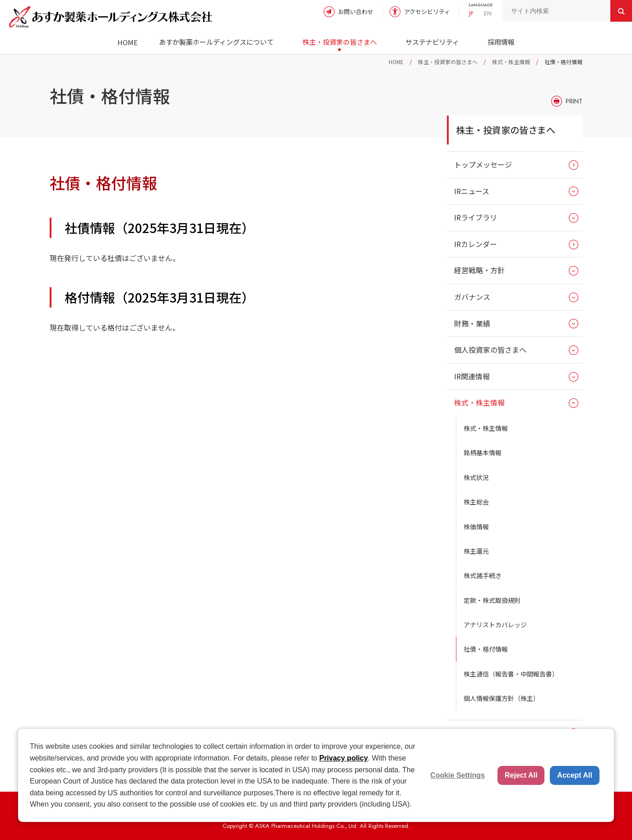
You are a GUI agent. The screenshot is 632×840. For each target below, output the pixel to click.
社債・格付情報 (486, 649)
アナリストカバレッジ (495, 625)
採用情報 (501, 42)
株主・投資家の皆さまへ (340, 42)
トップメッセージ (483, 164)
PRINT (574, 101)
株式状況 (476, 477)
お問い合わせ (356, 12)
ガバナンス (472, 297)
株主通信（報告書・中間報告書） (511, 674)
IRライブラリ (476, 217)
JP (471, 13)
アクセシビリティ (427, 12)
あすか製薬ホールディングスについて (216, 42)
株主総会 (476, 502)
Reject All (521, 775)
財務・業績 (472, 323)
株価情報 (476, 527)
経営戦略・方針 (479, 270)
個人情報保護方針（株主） (502, 698)
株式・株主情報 (511, 62)
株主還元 (476, 551)
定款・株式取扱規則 (492, 600)
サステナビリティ (432, 42)
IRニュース (472, 191)
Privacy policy (344, 758)
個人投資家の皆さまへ (490, 350)
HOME (128, 42)
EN (488, 13)
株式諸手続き (483, 575)
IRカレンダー (476, 244)
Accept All (575, 775)
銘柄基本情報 (483, 453)
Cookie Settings (458, 775)
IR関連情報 (472, 376)
